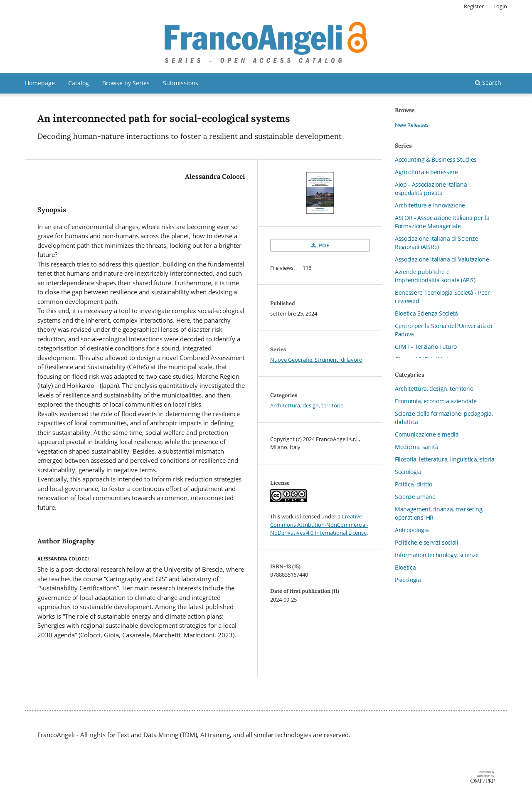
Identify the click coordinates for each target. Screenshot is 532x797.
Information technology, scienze (437, 555)
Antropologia (412, 530)
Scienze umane (415, 497)
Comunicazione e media (427, 434)
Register (474, 6)
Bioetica (405, 567)
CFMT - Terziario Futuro (426, 347)
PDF (323, 245)
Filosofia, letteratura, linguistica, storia (445, 459)
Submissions (181, 83)
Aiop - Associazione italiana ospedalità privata (431, 189)
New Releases (412, 125)
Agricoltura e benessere (426, 172)
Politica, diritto (414, 484)
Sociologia (408, 472)
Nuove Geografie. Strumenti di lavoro (316, 360)
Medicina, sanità (416, 447)
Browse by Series (126, 83)
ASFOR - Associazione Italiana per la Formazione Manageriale (442, 222)
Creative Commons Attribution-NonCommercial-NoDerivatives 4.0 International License (319, 524)
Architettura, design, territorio (307, 405)
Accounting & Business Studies (436, 159)
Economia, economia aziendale (436, 401)
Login (500, 6)
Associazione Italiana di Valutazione (442, 259)
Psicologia (408, 580)
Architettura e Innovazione (430, 205)
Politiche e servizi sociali (427, 542)
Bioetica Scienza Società (426, 313)
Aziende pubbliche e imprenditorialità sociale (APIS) (435, 276)
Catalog (79, 83)
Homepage (40, 83)
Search (488, 83)
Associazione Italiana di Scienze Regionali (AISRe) (437, 243)
